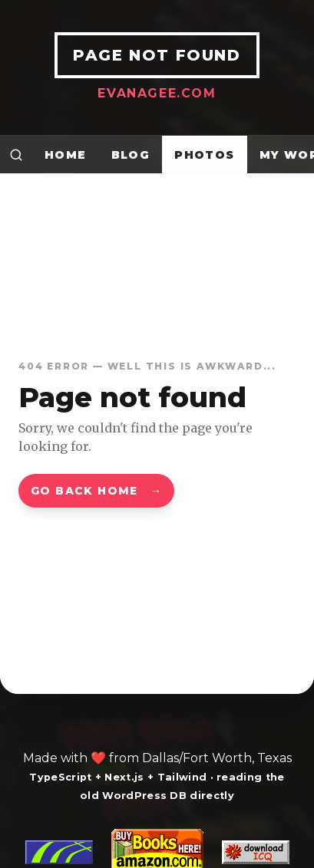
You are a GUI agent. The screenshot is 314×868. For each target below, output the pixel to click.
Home (66, 155)
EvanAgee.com (157, 93)
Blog (131, 155)
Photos (204, 155)
